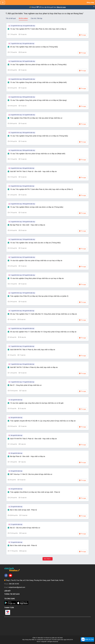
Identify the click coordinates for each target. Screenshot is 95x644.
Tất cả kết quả (11, 18)
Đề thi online (23, 18)
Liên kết (8, 591)
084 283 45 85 (14, 584)
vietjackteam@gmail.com (17, 587)
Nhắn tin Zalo (87, 639)
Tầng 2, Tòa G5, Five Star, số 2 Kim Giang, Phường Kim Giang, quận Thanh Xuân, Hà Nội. (35, 580)
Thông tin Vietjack (12, 594)
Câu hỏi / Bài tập (36, 18)
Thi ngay (83, 35)
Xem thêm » (48, 559)
